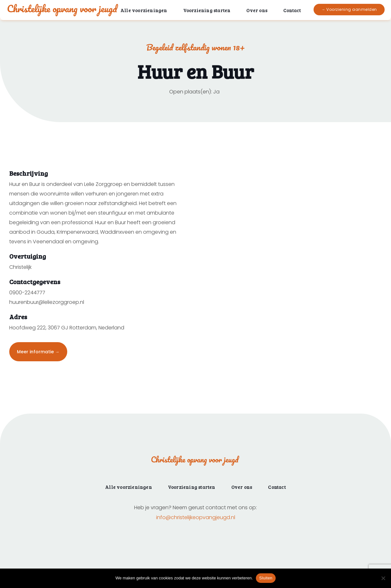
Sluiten (266, 578)
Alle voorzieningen (144, 10)
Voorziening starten (207, 10)
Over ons (257, 10)
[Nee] (383, 578)
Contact (292, 10)
